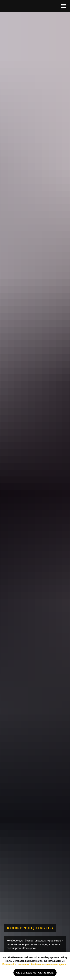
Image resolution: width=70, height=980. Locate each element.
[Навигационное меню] (64, 6)
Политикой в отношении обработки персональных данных (35, 964)
